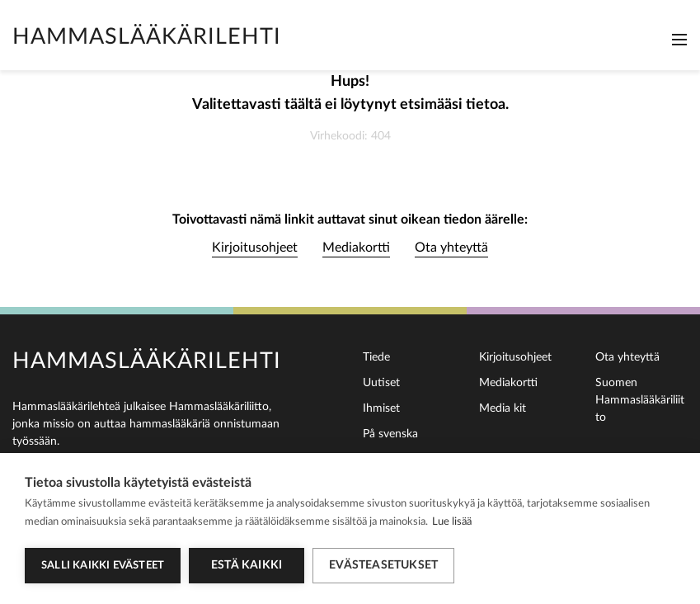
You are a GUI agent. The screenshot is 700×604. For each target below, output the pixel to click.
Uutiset (381, 383)
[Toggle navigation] (679, 40)
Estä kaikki (247, 565)
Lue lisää (452, 522)
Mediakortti (356, 248)
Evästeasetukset (383, 565)
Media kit (503, 408)
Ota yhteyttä (451, 248)
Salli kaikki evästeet (103, 566)
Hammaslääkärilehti (147, 37)
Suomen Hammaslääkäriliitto (640, 400)
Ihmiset (381, 408)
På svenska (390, 434)
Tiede (376, 357)
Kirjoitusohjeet (255, 248)
